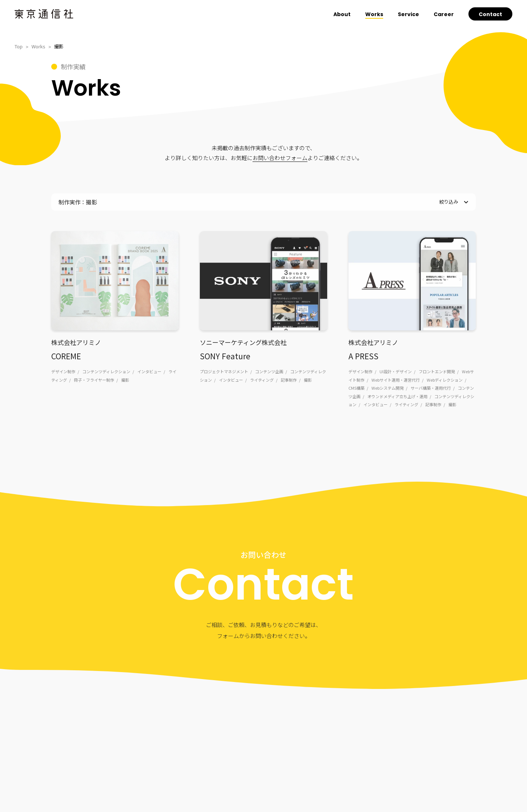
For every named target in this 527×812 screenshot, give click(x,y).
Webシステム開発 (388, 388)
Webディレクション (445, 380)
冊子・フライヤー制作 (94, 380)
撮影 (125, 380)
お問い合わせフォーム (280, 158)
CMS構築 (356, 388)
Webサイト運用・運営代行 (396, 380)
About (342, 14)
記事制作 (289, 380)
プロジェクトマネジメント (224, 371)
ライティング (262, 380)
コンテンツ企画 (269, 371)
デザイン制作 (63, 371)
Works (374, 14)
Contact (490, 14)
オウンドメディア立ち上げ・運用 (397, 396)
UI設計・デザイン (396, 371)
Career (444, 14)
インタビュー (149, 371)
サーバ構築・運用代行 (431, 388)
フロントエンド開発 (437, 371)
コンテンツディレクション (106, 371)
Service (408, 14)
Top (19, 46)
